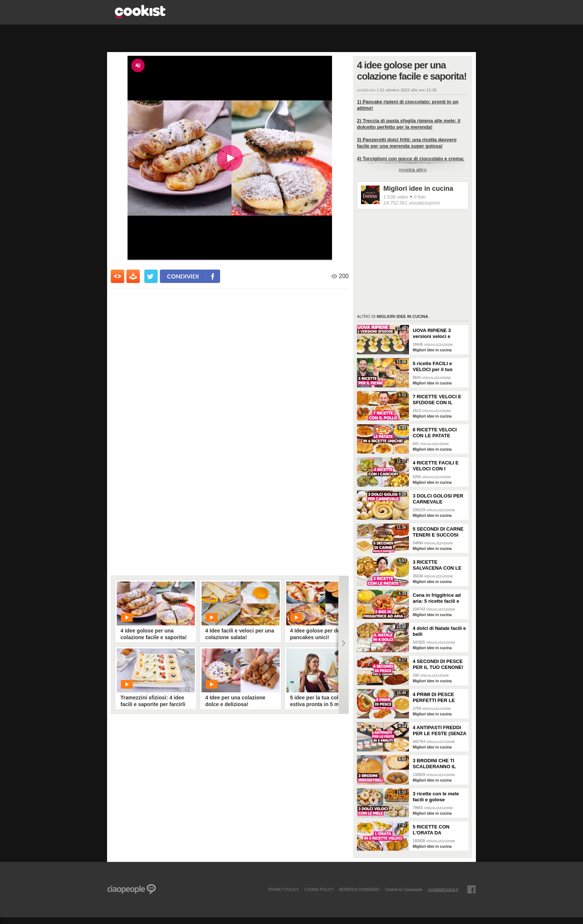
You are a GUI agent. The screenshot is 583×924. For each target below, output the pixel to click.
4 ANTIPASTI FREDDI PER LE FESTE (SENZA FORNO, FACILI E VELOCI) (439, 731)
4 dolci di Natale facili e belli (439, 631)
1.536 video (396, 197)
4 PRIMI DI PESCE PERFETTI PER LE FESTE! (434, 698)
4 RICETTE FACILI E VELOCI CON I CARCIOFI (436, 466)
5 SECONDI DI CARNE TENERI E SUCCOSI (438, 532)
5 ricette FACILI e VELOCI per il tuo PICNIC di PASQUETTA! (433, 367)
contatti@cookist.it (443, 889)
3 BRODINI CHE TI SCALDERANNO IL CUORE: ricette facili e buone (438, 764)
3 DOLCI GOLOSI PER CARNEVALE (438, 499)
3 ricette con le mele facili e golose (436, 797)
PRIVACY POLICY (283, 889)
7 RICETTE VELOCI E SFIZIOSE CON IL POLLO (437, 400)
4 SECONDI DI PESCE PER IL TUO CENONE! (438, 664)
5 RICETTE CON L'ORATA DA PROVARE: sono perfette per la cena (435, 830)
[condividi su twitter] (151, 276)
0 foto (420, 197)
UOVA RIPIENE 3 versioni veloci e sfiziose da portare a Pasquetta (436, 334)
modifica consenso (359, 889)
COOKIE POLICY (319, 889)
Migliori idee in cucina (418, 189)
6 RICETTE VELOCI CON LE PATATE (435, 433)
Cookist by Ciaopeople (404, 889)
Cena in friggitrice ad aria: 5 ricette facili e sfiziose (437, 598)
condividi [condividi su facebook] (183, 276)
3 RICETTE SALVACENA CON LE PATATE (437, 565)
